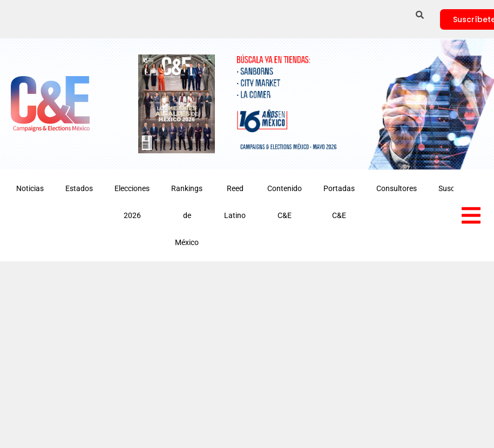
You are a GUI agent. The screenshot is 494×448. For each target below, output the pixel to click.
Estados (79, 188)
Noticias (30, 188)
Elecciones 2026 (132, 202)
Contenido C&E (285, 202)
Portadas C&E (339, 202)
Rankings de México (187, 215)
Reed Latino (235, 202)
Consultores (397, 188)
